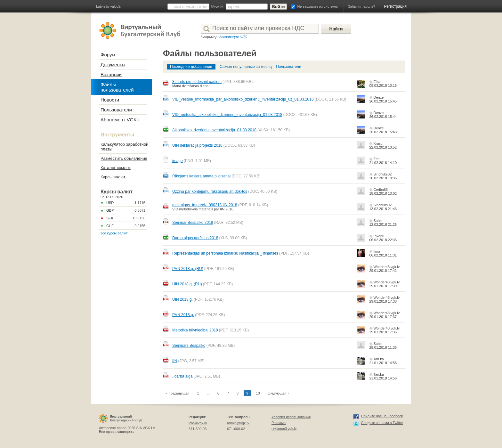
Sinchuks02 (382, 174)
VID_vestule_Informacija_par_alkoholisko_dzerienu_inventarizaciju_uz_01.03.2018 (243, 99)
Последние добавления (191, 67)
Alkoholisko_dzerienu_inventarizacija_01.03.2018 (214, 130)
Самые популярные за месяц (246, 67)
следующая (277, 393)
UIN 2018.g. (182, 299)
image (178, 161)
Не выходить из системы (318, 6)
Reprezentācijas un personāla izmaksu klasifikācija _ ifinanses (225, 253)
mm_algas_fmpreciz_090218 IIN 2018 (205, 205)
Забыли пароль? (362, 6)
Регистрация (395, 6)
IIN (175, 361)
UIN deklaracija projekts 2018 (197, 145)
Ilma (377, 251)
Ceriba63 (381, 190)
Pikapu (379, 236)
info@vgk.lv (198, 423)
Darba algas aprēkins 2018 (195, 238)
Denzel (379, 97)
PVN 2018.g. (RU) (188, 269)
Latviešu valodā (108, 6)
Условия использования (291, 417)
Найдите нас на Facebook (382, 416)
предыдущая (179, 393)
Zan (376, 159)
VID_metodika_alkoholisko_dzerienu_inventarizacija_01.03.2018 (227, 115)
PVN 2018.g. (183, 315)
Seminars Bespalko (189, 346)
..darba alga (182, 376)
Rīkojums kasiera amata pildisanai (201, 176)
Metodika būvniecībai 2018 (195, 330)
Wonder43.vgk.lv (386, 267)
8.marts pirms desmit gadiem (197, 82)
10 (258, 393)
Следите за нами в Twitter (382, 423)
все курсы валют (114, 233)
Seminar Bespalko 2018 (193, 223)
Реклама (279, 423)
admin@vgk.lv (238, 423)
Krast (377, 143)
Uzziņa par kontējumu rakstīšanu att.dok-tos (210, 191)
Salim (378, 221)
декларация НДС (233, 37)
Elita (377, 82)
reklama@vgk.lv (284, 428)
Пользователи (288, 67)
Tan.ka (378, 359)
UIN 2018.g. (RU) (187, 284)
